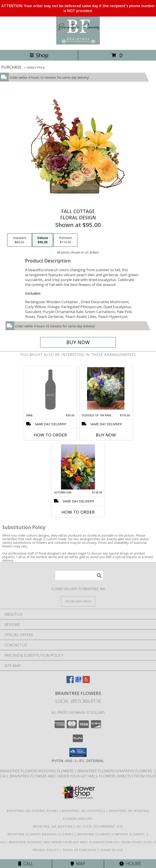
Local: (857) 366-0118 (78, 701)
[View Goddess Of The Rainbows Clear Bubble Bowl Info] (106, 390)
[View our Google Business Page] (78, 682)
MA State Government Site (100, 826)
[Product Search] (79, 575)
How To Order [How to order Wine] (50, 435)
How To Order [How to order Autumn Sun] (78, 512)
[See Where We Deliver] (78, 601)
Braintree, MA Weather (53, 826)
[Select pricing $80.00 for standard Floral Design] (19, 240)
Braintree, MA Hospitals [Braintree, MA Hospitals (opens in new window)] (84, 811)
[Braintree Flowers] (78, 43)
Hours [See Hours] (130, 864)
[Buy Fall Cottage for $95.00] (78, 342)
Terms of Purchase (79, 850)
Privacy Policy (46, 850)
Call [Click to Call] (26, 864)
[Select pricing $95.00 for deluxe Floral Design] (43, 240)
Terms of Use (112, 850)
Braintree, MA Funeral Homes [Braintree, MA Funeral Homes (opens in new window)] (33, 811)
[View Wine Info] (50, 390)
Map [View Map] (78, 864)
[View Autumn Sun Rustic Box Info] (78, 467)
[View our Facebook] (70, 682)
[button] (78, 752)
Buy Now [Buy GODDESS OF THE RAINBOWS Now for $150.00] (106, 435)
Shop (39, 55)
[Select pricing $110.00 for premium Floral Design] (65, 240)
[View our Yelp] (86, 682)
